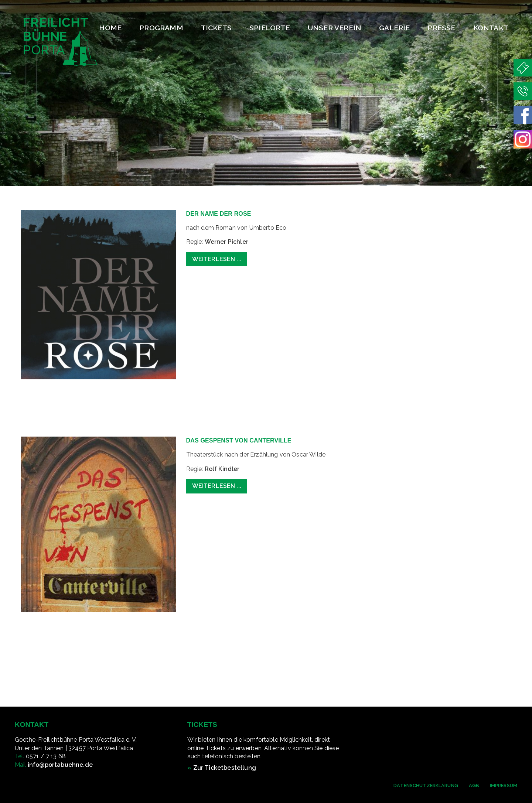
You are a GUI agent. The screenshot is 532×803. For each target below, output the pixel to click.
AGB (474, 785)
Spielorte (270, 28)
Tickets (216, 28)
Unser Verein (335, 28)
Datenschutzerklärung (426, 785)
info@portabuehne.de (60, 765)
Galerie (394, 28)
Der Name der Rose (219, 214)
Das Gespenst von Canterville (239, 440)
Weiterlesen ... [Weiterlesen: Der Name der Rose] (217, 259)
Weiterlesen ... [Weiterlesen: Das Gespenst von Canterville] (217, 486)
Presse (441, 28)
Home (110, 28)
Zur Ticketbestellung (225, 768)
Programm (161, 28)
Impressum (504, 785)
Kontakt (491, 28)
